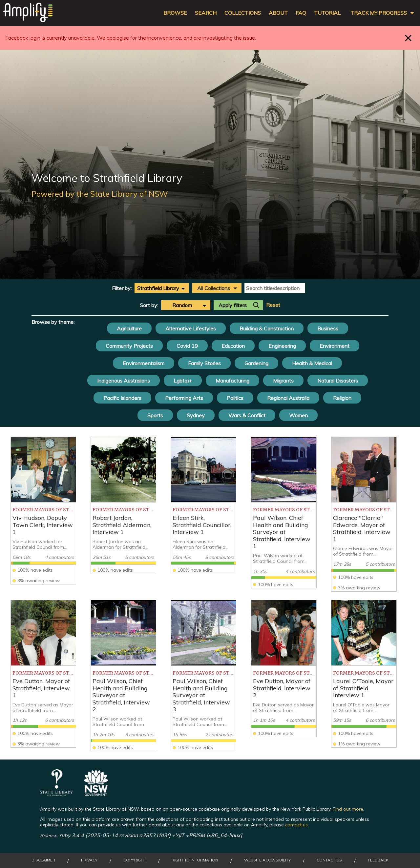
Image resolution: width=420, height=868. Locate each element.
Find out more (348, 809)
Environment (335, 346)
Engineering (282, 346)
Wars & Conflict (247, 415)
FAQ (301, 13)
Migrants (283, 381)
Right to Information (195, 860)
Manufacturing (232, 381)
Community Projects (129, 346)
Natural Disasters (338, 381)
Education (233, 346)
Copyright (135, 860)
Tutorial (327, 13)
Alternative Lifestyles (191, 328)
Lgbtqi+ (183, 381)
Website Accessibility (267, 860)
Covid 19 (187, 346)
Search (206, 13)
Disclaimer (43, 860)
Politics (235, 398)
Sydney (196, 415)
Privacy (89, 860)
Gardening (256, 363)
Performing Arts (184, 398)
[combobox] (162, 288)
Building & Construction (267, 328)
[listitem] (43, 511)
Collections (243, 13)
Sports (155, 415)
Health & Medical (312, 363)
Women (298, 415)
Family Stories (204, 363)
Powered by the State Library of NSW (100, 194)
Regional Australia (288, 398)
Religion (342, 398)
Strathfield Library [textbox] (158, 288)
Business (328, 328)
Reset (273, 305)
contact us (296, 825)
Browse (175, 13)
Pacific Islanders (122, 398)
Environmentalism (144, 363)
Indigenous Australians (124, 381)
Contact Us (329, 860)
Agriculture (129, 328)
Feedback (378, 860)
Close (408, 38)
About (278, 13)
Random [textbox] (182, 305)
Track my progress (379, 13)
